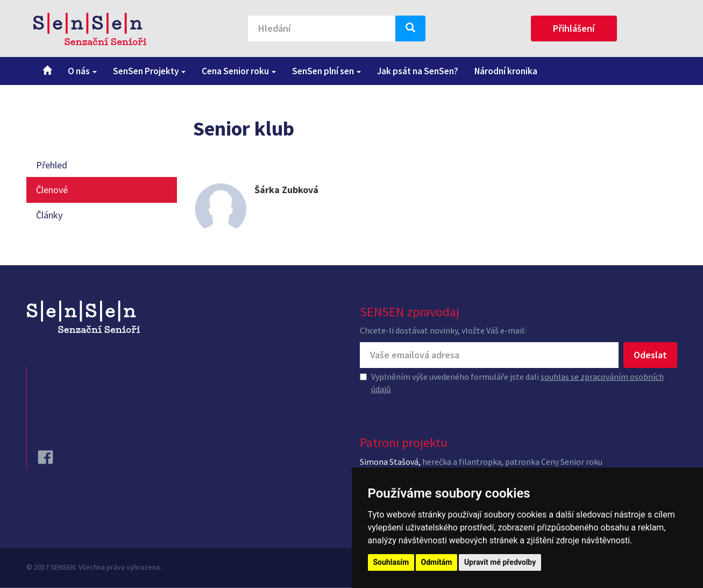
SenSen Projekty (149, 71)
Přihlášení (574, 28)
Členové (52, 190)
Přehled (52, 165)
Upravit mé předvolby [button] (500, 562)
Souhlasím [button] (391, 562)
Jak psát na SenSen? (418, 71)
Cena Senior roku (239, 71)
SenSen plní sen (326, 71)
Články (49, 215)
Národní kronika (506, 71)
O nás (82, 71)
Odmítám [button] (437, 562)
